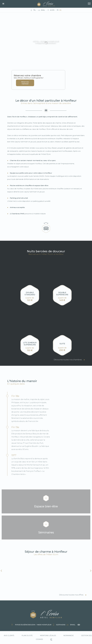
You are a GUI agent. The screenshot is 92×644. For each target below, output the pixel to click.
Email (42, 10)
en (60, 10)
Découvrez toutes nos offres (73, 595)
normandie (69, 636)
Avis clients (9, 636)
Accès (51, 10)
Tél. (33, 10)
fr (58, 10)
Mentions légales (48, 636)
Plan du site (27, 636)
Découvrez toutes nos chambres (69, 360)
